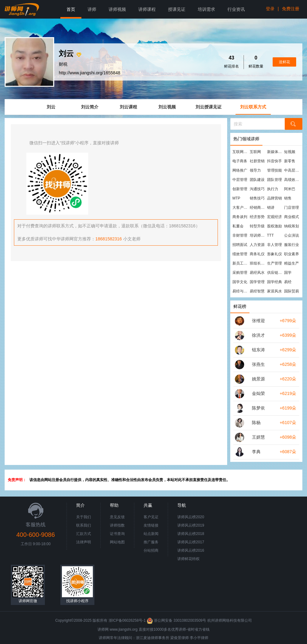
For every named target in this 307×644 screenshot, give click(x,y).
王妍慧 (258, 437)
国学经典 (275, 282)
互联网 (255, 152)
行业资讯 (236, 9)
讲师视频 (117, 9)
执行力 (273, 189)
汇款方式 (84, 534)
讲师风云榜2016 (191, 550)
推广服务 (151, 542)
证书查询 (117, 534)
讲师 (92, 9)
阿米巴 (290, 189)
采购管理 (240, 273)
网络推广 (240, 170)
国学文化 (240, 282)
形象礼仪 (275, 254)
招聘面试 (240, 245)
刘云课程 (128, 107)
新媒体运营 (275, 152)
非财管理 (240, 235)
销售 (288, 198)
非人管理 (275, 245)
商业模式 (292, 217)
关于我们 (84, 517)
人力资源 (257, 245)
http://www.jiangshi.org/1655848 (89, 73)
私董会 (238, 226)
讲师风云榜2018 (191, 534)
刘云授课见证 (209, 107)
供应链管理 (275, 273)
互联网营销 (241, 152)
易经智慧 (257, 291)
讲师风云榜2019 (191, 525)
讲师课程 (147, 9)
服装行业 (292, 245)
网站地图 (117, 542)
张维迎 (258, 321)
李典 (256, 452)
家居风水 (275, 291)
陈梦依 (258, 408)
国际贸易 (292, 291)
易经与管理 (241, 291)
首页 (71, 9)
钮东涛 (258, 350)
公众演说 (292, 235)
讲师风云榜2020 (191, 517)
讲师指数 (117, 525)
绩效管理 (240, 254)
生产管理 (275, 263)
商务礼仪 (257, 254)
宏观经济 (275, 217)
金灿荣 (258, 393)
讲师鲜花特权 (188, 559)
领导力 (255, 170)
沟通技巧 (257, 189)
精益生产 (292, 263)
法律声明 (84, 542)
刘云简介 (90, 107)
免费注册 (291, 9)
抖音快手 (275, 161)
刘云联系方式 (253, 107)
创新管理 (240, 189)
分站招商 (151, 550)
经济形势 (257, 217)
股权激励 (275, 226)
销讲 (271, 208)
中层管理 (240, 180)
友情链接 (151, 525)
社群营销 (257, 161)
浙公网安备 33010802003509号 (177, 620)
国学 (288, 273)
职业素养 (292, 254)
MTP (236, 198)
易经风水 (257, 273)
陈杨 (256, 423)
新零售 (290, 161)
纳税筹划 (292, 226)
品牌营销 (275, 198)
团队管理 (275, 180)
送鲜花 (284, 62)
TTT (270, 235)
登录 (270, 9)
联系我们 (84, 525)
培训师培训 (258, 235)
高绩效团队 (292, 180)
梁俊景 (176, 638)
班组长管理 (258, 263)
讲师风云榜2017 (191, 542)
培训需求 (206, 9)
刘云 (51, 107)
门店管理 (292, 208)
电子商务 (240, 161)
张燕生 (258, 364)
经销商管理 (258, 208)
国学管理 (257, 282)
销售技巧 (257, 198)
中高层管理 (292, 170)
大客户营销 (241, 208)
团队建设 (257, 180)
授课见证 (177, 9)
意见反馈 (117, 517)
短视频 (290, 152)
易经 (288, 282)
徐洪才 (258, 335)
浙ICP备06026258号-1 (127, 620)
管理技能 (275, 170)
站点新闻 (151, 534)
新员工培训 (241, 263)
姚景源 (258, 379)
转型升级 (257, 226)
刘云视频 (167, 107)
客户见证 (151, 517)
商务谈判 (240, 217)
